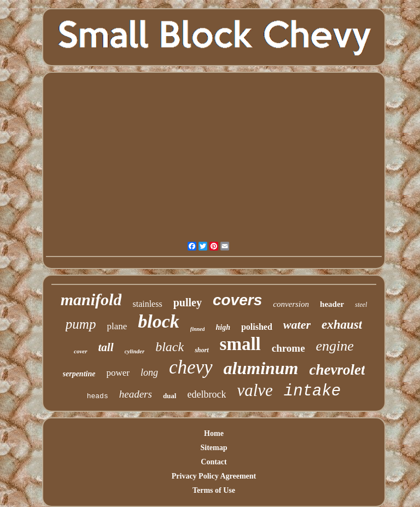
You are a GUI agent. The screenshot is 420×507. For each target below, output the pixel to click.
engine (335, 346)
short (202, 350)
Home (214, 433)
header (332, 304)
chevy (191, 367)
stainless (147, 304)
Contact (214, 462)
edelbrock (206, 394)
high (223, 327)
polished (257, 327)
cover (80, 351)
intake (312, 391)
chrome (288, 348)
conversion (291, 304)
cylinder (135, 351)
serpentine (79, 374)
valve (255, 390)
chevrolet (337, 370)
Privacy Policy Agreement (214, 476)
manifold (91, 299)
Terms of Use (214, 490)
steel (361, 305)
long (149, 372)
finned (198, 329)
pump (81, 324)
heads (98, 396)
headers (136, 394)
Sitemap (214, 448)
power (118, 373)
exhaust (342, 325)
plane (117, 326)
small (240, 344)
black (170, 347)
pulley (188, 302)
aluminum (261, 368)
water (297, 325)
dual (170, 396)
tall (106, 347)
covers (237, 300)
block (159, 321)
